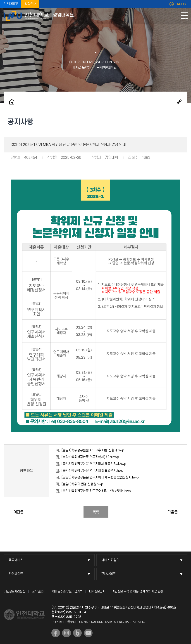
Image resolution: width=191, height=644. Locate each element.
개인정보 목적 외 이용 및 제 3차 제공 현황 (138, 591)
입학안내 (30, 4)
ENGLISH (181, 4)
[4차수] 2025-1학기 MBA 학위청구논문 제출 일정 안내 (183, 512)
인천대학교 (11, 4)
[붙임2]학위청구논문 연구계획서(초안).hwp (90, 457)
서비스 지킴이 (110, 560)
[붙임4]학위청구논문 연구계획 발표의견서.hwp (92, 471)
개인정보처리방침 (14, 591)
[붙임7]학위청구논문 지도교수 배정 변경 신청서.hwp (96, 491)
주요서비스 (16, 560)
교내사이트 (108, 574)
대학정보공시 (97, 591)
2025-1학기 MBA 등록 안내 (8, 512)
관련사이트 (16, 574)
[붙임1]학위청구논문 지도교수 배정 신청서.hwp (93, 450)
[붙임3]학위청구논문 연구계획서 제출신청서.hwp (94, 464)
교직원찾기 (39, 591)
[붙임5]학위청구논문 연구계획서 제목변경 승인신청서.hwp (100, 477)
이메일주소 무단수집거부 (67, 591)
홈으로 (12, 102)
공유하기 (179, 102)
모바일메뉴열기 (184, 16)
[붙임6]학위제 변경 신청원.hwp (82, 484)
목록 (96, 512)
